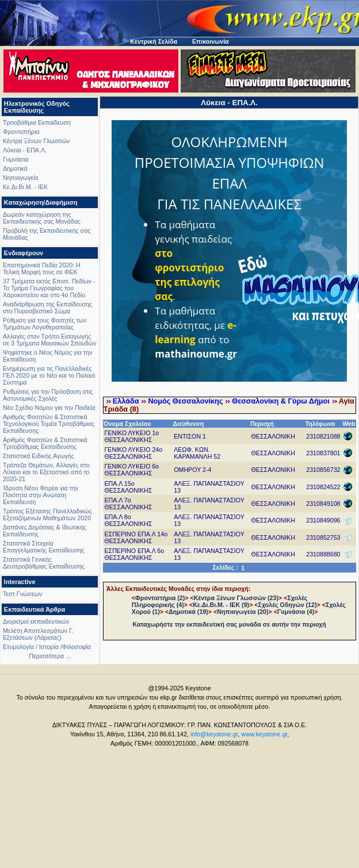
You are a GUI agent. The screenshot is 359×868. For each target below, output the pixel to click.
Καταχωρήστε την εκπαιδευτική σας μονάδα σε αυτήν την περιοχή (230, 624)
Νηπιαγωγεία (21, 178)
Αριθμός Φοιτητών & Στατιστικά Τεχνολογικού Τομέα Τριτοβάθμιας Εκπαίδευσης (49, 424)
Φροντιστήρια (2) (160, 598)
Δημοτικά (15, 168)
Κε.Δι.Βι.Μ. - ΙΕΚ (25, 187)
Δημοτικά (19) (188, 612)
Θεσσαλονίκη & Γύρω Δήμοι (280, 401)
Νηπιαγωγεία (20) (242, 612)
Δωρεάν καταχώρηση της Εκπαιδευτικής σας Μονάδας (42, 218)
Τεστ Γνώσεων (22, 594)
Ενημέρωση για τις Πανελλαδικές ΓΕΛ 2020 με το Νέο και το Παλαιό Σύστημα (49, 375)
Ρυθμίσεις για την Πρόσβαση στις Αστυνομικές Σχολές (48, 395)
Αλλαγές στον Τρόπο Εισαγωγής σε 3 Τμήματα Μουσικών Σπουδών (49, 340)
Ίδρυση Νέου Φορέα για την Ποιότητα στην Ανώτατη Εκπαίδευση (41, 495)
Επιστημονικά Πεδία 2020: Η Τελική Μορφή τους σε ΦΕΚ (42, 268)
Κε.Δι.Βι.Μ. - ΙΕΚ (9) (221, 605)
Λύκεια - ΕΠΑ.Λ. (25, 150)
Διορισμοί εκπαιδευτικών (36, 621)
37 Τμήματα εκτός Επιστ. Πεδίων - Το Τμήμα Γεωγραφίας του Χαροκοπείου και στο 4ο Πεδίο (49, 288)
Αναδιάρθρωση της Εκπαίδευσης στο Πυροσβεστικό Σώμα (47, 308)
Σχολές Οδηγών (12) (288, 605)
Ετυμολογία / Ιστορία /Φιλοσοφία (47, 647)
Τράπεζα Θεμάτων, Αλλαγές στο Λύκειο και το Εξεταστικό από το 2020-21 (46, 472)
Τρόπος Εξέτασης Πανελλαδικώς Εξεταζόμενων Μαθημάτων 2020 (47, 514)
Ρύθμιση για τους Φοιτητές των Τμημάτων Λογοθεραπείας (45, 324)
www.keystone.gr (264, 734)
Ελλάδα (126, 401)
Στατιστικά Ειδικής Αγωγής (39, 456)
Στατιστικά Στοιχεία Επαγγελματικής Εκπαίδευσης (44, 547)
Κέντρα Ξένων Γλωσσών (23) (236, 598)
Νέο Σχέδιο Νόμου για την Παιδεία (49, 408)
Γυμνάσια (16, 159)
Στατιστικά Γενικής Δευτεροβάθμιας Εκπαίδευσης (44, 563)
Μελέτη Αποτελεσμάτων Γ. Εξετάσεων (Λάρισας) (38, 634)
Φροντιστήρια (21, 132)
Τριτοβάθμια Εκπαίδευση (37, 122)
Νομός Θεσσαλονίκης (185, 401)
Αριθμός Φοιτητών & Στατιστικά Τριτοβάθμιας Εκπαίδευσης (45, 443)
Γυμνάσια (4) (296, 612)
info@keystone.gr (214, 734)
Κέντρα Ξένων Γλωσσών (36, 141)
